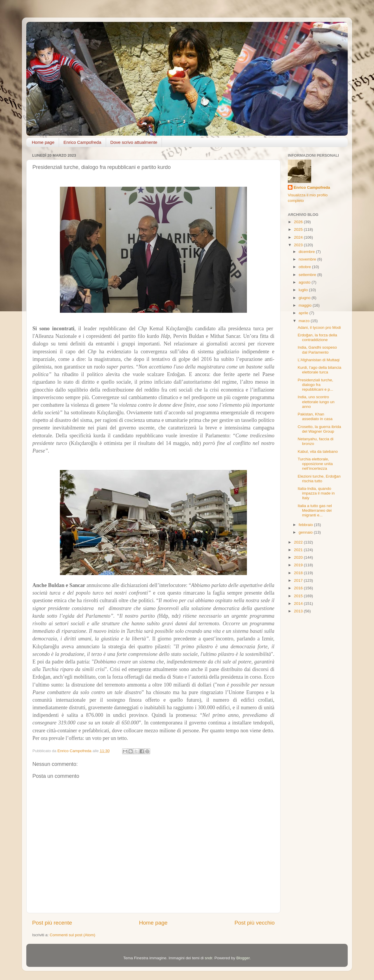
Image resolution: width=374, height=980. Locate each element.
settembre (308, 275)
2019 (299, 565)
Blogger (243, 958)
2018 (299, 573)
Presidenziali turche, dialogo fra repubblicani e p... (316, 385)
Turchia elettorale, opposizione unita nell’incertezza (315, 464)
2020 (299, 557)
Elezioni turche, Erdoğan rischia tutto (319, 479)
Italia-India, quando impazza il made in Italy (316, 493)
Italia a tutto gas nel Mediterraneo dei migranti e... (315, 510)
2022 (299, 542)
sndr (209, 958)
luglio (304, 290)
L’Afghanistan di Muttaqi (319, 360)
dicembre (307, 252)
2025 (299, 229)
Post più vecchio (254, 923)
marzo (305, 321)
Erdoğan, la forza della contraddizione (317, 337)
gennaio (306, 532)
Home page (43, 142)
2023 (299, 245)
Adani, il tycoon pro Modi (319, 327)
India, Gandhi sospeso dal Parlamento (317, 350)
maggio (306, 305)
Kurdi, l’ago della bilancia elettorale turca (320, 370)
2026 (299, 222)
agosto (305, 282)
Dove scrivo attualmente (134, 142)
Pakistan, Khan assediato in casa (315, 416)
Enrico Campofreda (82, 142)
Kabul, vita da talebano (318, 451)
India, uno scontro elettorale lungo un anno (316, 402)
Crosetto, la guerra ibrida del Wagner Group (320, 429)
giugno (305, 298)
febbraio (306, 525)
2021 (299, 550)
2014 (299, 603)
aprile (304, 313)
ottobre (305, 267)
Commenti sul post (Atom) (72, 935)
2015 (299, 596)
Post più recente (52, 923)
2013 (299, 611)
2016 (299, 588)
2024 (299, 237)
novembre (308, 259)
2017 (299, 580)
